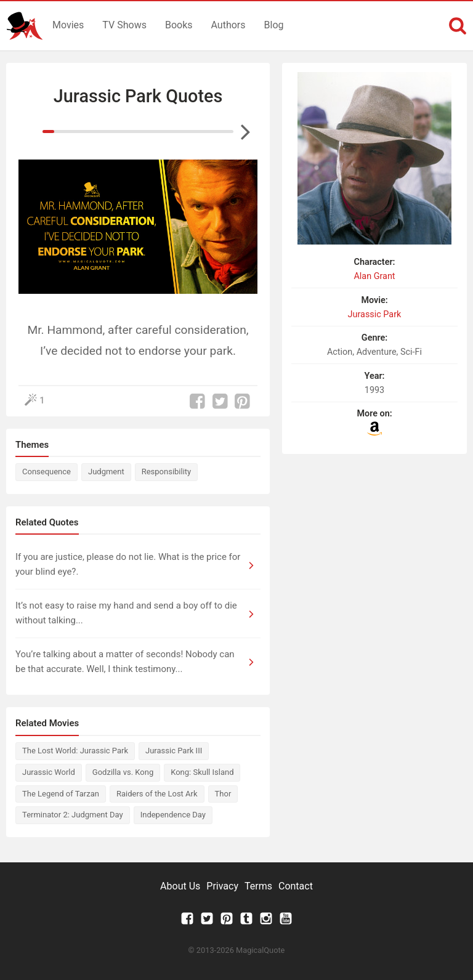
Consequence (46, 472)
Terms (258, 886)
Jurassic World (49, 772)
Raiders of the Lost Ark (157, 794)
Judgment (106, 472)
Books (179, 25)
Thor (223, 794)
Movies (68, 25)
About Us (180, 886)
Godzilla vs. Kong (123, 772)
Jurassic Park (375, 314)
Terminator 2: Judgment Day (73, 815)
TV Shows (124, 25)
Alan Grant (374, 276)
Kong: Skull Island (202, 772)
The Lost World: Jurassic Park (75, 751)
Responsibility (167, 472)
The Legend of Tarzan (61, 794)
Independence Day (173, 815)
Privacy (222, 886)
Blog (274, 25)
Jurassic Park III (174, 751)
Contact (296, 886)
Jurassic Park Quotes (138, 96)
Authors (228, 25)
